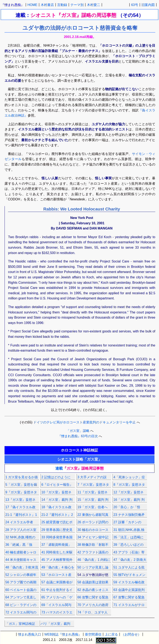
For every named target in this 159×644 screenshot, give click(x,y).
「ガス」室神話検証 (20, 624)
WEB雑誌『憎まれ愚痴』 (63, 634)
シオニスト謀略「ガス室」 (79, 459)
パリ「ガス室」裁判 (55, 624)
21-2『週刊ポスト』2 (57, 515)
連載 (79, 468)
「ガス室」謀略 (78, 431)
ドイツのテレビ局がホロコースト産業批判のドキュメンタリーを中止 (84, 422)
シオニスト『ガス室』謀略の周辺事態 (74, 15)
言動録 (62, 5)
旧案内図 (148, 5)
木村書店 (47, 5)
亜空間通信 (93, 634)
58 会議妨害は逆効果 (93, 582)
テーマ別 (77, 5)
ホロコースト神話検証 (79, 450)
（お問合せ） (131, 634)
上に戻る (111, 634)
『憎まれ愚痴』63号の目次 (78, 436)
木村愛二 (94, 5)
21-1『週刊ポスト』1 (21, 515)
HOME (32, 5)
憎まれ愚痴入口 (30, 634)
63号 (135, 5)
